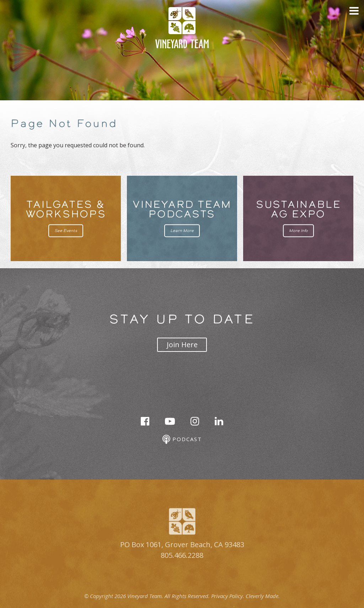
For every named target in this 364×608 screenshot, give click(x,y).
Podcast (182, 440)
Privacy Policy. (228, 596)
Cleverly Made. (263, 596)
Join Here (182, 345)
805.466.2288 (182, 555)
